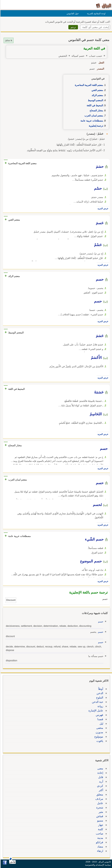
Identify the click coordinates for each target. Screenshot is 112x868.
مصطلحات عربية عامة (91, 121)
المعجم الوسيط (95, 100)
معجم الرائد (97, 95)
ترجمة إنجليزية (95, 126)
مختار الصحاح (96, 111)
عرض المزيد (102, 208)
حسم (100, 622)
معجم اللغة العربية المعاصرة (88, 85)
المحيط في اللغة (94, 105)
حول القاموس (72, 13)
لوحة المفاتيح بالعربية (96, 13)
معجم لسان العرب (93, 116)
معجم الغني (97, 90)
